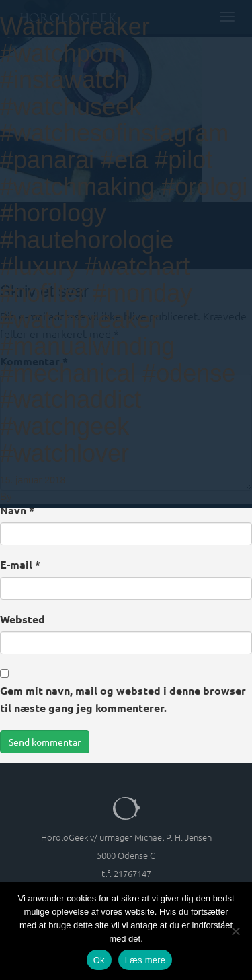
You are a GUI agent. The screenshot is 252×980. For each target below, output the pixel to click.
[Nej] (235, 931)
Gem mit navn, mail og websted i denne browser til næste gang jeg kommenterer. (123, 699)
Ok (99, 960)
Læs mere (145, 960)
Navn (17, 510)
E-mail (20, 564)
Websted (23, 619)
